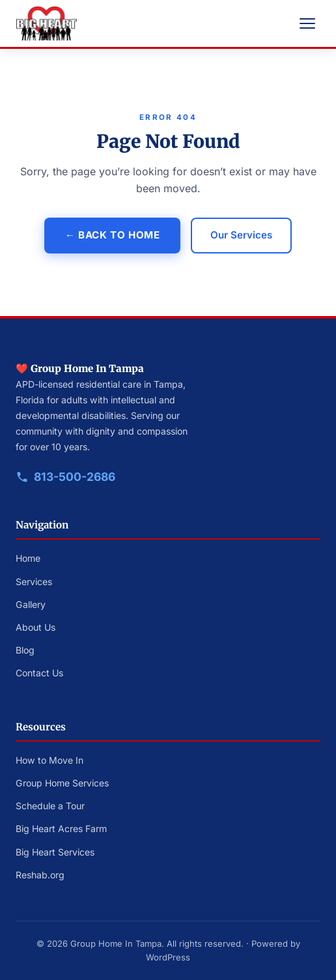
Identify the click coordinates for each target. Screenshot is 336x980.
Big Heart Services (55, 852)
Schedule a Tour (50, 806)
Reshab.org (40, 875)
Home (28, 558)
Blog (25, 650)
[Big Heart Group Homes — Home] (46, 23)
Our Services (241, 235)
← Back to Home (113, 235)
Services (34, 582)
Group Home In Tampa (116, 944)
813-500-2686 (75, 477)
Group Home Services (62, 783)
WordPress (168, 957)
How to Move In (49, 760)
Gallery (31, 604)
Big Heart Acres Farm (61, 829)
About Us (35, 627)
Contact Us (39, 673)
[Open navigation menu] (307, 23)
